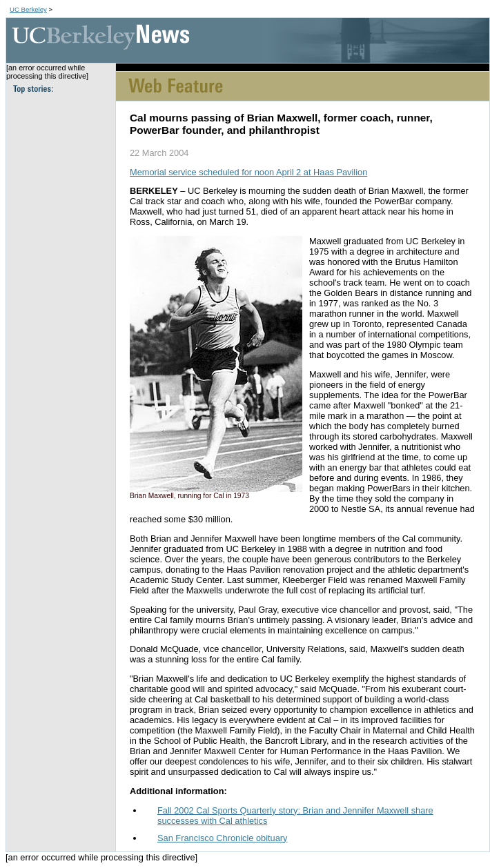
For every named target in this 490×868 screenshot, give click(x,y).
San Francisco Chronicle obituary (223, 838)
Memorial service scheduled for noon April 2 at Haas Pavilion (248, 172)
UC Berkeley (28, 9)
